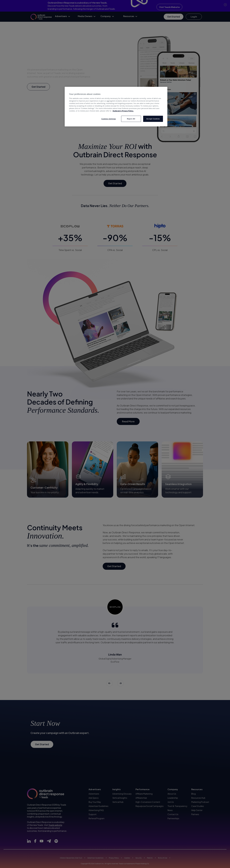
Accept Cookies (153, 119)
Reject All (131, 119)
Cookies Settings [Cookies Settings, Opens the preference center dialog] (109, 119)
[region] (116, 107)
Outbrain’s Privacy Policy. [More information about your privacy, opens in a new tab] (123, 111)
